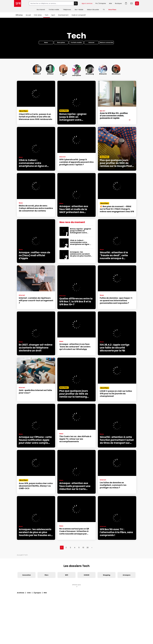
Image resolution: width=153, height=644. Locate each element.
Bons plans (61, 42)
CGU (29, 593)
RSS (45, 593)
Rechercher (76, 3)
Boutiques (118, 3)
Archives (21, 593)
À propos (37, 593)
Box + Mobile (79, 10)
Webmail (132, 3)
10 (83, 548)
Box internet (41, 10)
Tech (47, 15)
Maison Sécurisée (93, 10)
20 (88, 548)
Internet (91, 42)
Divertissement (63, 15)
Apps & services (87, 3)
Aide (110, 3)
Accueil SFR (18, 3)
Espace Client (137, 3)
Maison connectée (107, 42)
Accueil (28, 15)
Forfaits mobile (54, 10)
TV (104, 10)
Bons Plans (112, 10)
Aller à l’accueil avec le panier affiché (126, 3)
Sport (53, 15)
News (46, 42)
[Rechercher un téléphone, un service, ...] (51, 3)
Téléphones (67, 10)
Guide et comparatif (79, 15)
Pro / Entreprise (101, 3)
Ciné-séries (38, 15)
